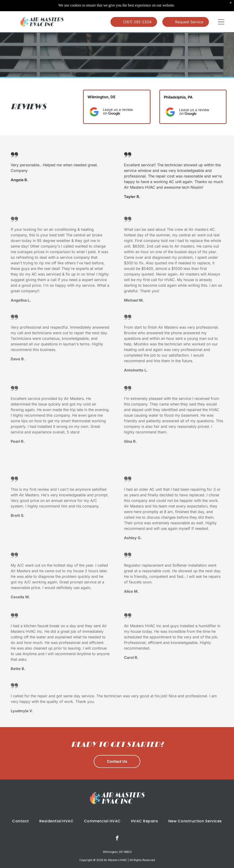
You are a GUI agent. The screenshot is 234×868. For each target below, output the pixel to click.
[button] (221, 10)
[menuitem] (20, 809)
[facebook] (117, 827)
